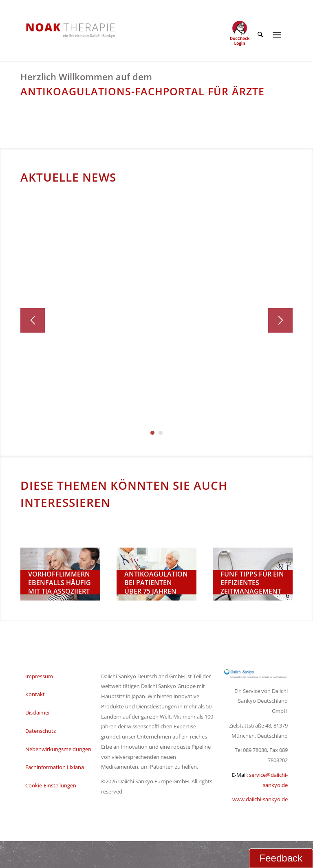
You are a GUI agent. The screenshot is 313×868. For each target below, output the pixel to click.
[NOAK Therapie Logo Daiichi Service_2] (64, 30)
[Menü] (277, 35)
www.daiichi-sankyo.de (260, 799)
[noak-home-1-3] (60, 574)
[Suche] (258, 35)
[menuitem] (258, 35)
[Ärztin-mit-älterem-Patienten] (156, 574)
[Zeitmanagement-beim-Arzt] (253, 574)
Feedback (281, 858)
